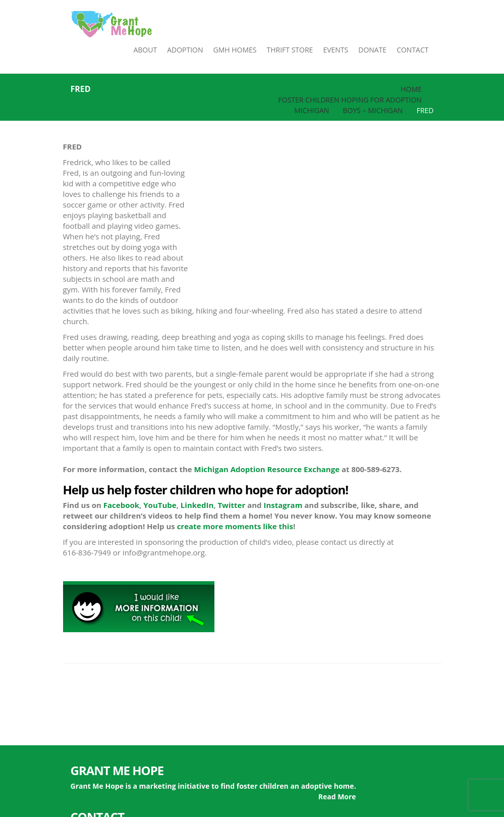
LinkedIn (197, 505)
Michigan (312, 110)
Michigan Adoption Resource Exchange (267, 469)
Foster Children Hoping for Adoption (350, 100)
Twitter (231, 505)
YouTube (160, 505)
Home (411, 89)
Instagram (283, 505)
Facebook (121, 505)
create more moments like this (235, 526)
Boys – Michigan (373, 110)
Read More (337, 797)
